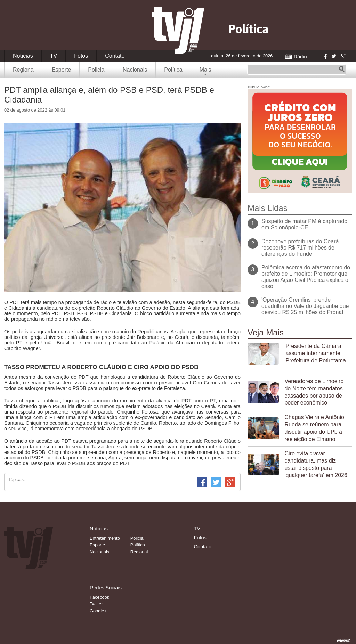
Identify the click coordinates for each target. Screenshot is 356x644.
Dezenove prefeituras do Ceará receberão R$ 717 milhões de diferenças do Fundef (300, 248)
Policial (97, 70)
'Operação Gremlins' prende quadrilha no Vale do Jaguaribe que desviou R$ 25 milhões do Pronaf (305, 306)
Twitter (334, 56)
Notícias (23, 56)
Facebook (325, 56)
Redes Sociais (106, 588)
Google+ (343, 56)
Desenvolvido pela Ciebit (343, 641)
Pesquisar (342, 70)
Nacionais (135, 70)
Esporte (61, 70)
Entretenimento (105, 538)
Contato (115, 56)
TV (54, 56)
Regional (24, 70)
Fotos (81, 56)
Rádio (300, 57)
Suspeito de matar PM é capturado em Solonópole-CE (304, 224)
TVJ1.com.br (178, 30)
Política (173, 70)
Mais (205, 70)
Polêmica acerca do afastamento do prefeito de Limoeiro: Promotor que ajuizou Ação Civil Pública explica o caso (306, 277)
